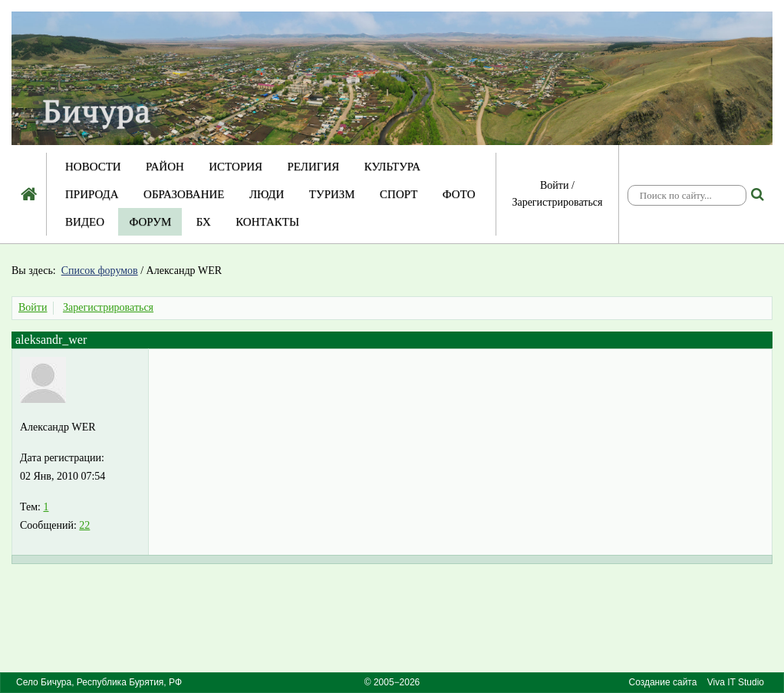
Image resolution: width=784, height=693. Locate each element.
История (236, 167)
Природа (92, 194)
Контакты (267, 222)
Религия (314, 167)
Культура (392, 167)
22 (84, 525)
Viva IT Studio (736, 682)
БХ (204, 222)
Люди (267, 194)
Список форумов (100, 271)
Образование (184, 194)
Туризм (332, 194)
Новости (93, 167)
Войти (554, 185)
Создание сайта (663, 682)
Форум (150, 222)
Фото (459, 194)
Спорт (399, 194)
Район (165, 167)
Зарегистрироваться (557, 202)
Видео (85, 222)
